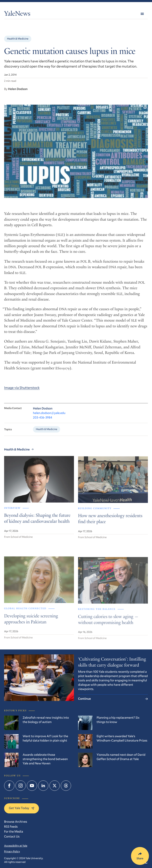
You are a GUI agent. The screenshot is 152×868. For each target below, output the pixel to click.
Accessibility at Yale (16, 846)
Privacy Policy (12, 851)
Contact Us (12, 836)
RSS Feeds (11, 827)
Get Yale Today (22, 808)
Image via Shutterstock (22, 391)
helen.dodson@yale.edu (49, 417)
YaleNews (17, 14)
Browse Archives (16, 822)
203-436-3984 (43, 421)
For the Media (14, 832)
